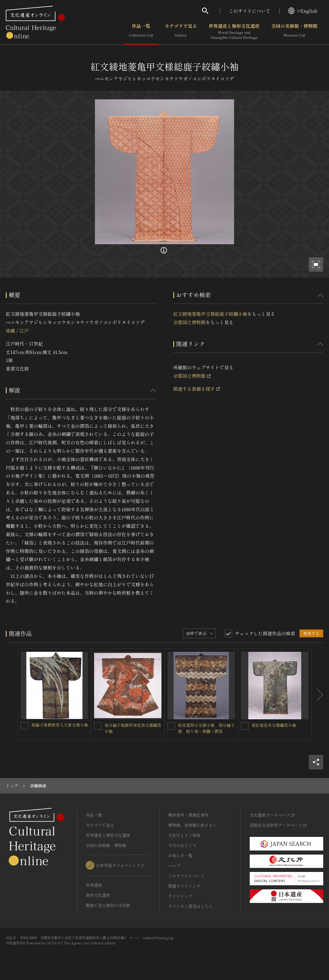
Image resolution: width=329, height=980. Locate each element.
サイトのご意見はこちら (190, 906)
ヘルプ (174, 866)
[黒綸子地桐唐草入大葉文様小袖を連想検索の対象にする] (25, 726)
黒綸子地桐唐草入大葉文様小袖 (60, 725)
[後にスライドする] (317, 695)
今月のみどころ (182, 845)
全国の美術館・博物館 (294, 32)
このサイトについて (250, 11)
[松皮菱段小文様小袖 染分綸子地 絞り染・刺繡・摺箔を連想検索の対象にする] (171, 726)
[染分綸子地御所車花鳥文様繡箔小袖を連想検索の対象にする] (98, 726)
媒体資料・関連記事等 (188, 815)
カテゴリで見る (181, 32)
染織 (10, 331)
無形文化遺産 (98, 895)
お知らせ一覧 (180, 855)
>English (303, 11)
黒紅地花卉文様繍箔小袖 (274, 725)
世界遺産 (94, 885)
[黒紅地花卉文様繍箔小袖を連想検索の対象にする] (245, 726)
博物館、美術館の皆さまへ (192, 825)
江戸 (24, 331)
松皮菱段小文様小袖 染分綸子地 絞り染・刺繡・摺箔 (206, 728)
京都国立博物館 (190, 322)
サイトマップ (180, 896)
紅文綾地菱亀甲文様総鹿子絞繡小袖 (210, 314)
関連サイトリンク (184, 886)
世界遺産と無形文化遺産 (234, 32)
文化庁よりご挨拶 (184, 835)
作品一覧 (141, 32)
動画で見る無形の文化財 (108, 905)
